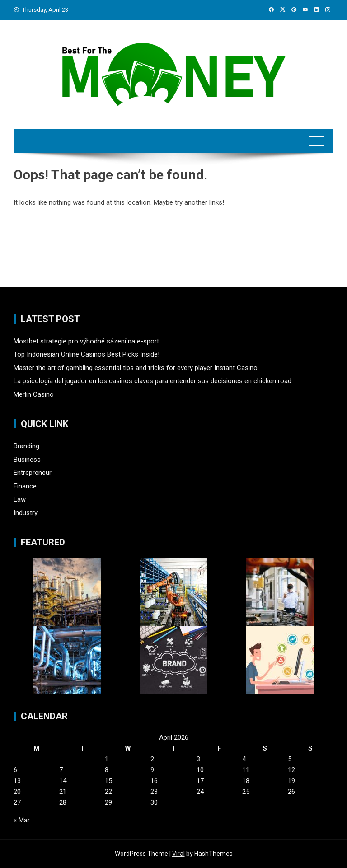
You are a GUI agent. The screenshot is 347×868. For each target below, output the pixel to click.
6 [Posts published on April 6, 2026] (15, 770)
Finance (25, 486)
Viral (178, 854)
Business (27, 460)
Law (20, 499)
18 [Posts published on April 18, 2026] (246, 781)
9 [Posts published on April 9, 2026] (152, 770)
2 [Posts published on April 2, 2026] (152, 759)
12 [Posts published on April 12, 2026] (291, 770)
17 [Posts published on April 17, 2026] (200, 781)
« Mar (22, 820)
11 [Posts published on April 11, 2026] (246, 770)
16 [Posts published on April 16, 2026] (154, 781)
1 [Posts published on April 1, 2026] (107, 759)
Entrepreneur (33, 473)
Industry (26, 513)
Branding (26, 446)
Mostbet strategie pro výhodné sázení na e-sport (86, 341)
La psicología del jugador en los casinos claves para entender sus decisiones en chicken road (152, 381)
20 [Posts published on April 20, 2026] (17, 792)
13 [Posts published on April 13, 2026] (17, 781)
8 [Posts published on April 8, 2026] (107, 770)
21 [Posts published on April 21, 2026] (63, 792)
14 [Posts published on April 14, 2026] (63, 781)
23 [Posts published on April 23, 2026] (154, 792)
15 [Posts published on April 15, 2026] (108, 781)
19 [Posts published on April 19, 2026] (291, 781)
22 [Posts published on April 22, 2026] (108, 792)
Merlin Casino (34, 394)
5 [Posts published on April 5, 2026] (290, 759)
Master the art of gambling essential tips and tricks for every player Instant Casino (136, 368)
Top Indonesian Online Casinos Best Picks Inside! (87, 354)
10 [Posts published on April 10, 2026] (200, 770)
